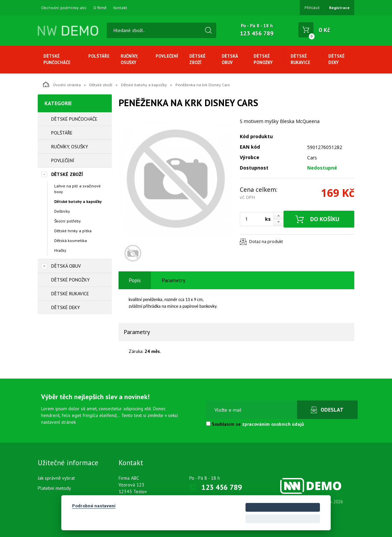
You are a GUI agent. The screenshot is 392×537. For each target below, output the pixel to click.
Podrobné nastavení (94, 506)
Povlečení (167, 56)
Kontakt (120, 8)
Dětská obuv (230, 59)
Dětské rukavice (300, 59)
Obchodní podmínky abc (64, 8)
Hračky (60, 250)
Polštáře (99, 56)
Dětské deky (336, 59)
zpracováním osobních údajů (273, 424)
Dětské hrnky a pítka (73, 231)
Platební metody (54, 488)
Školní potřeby (68, 221)
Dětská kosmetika (71, 241)
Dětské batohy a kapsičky (144, 85)
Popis (135, 280)
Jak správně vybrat (56, 478)
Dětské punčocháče (57, 59)
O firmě (100, 8)
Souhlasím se (255, 424)
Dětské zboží (197, 59)
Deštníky (62, 211)
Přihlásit (312, 8)
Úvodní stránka (62, 84)
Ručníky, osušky (129, 59)
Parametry (173, 280)
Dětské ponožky (263, 59)
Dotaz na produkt (266, 242)
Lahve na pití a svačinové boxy (77, 189)
